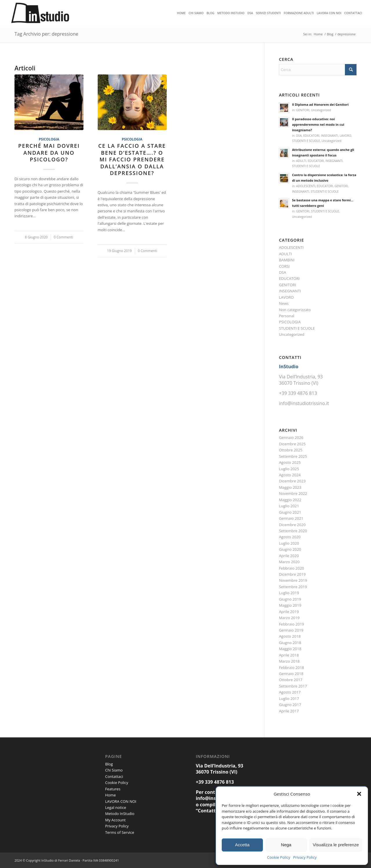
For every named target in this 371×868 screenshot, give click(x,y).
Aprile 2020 (289, 556)
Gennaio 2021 (291, 518)
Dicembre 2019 (292, 574)
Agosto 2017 (290, 692)
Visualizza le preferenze (336, 845)
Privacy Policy (305, 857)
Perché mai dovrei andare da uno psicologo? (49, 153)
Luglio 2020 (289, 543)
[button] (359, 794)
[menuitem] (181, 13)
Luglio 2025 (289, 469)
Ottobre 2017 (291, 680)
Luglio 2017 (289, 699)
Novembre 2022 (293, 493)
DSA (299, 136)
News (284, 303)
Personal (287, 316)
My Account (116, 820)
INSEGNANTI (329, 136)
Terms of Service (120, 832)
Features (113, 789)
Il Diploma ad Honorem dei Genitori (320, 104)
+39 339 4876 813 (298, 393)
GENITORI (303, 110)
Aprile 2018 (289, 655)
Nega (286, 845)
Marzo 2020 (289, 562)
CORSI (284, 266)
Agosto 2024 (290, 475)
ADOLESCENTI (306, 186)
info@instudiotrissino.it (304, 403)
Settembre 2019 (293, 587)
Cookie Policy (279, 857)
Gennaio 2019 (291, 630)
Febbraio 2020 (291, 568)
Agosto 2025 (290, 462)
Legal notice (116, 807)
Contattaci (114, 776)
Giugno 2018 (290, 643)
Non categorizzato (295, 310)
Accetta (242, 845)
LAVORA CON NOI (121, 801)
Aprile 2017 (289, 711)
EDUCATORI (311, 136)
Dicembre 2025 (292, 444)
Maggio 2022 (290, 500)
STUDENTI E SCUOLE (306, 141)
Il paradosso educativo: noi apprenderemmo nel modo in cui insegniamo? (318, 124)
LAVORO (345, 136)
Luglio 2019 (289, 593)
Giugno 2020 (290, 549)
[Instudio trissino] (40, 13)
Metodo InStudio (120, 814)
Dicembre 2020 (292, 525)
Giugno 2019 (290, 599)
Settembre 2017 (293, 686)
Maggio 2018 (290, 649)
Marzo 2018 (289, 661)
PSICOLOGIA (49, 139)
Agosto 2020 (290, 537)
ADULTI (301, 161)
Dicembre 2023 (292, 481)
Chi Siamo (114, 770)
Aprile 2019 (289, 612)
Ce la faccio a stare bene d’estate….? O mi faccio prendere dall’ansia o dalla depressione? (132, 159)
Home (111, 795)
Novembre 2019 (293, 580)
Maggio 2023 (290, 487)
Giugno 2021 (290, 512)
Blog (109, 764)
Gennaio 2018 (291, 674)
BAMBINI (287, 260)
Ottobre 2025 (291, 450)
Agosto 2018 (290, 636)
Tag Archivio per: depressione (46, 34)
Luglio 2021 (289, 506)
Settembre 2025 (293, 456)
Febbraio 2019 (291, 624)
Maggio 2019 (290, 605)
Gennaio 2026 (291, 437)
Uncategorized (321, 110)
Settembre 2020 (293, 531)
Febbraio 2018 (291, 668)
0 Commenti (64, 237)
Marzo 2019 (289, 618)
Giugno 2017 (290, 705)
